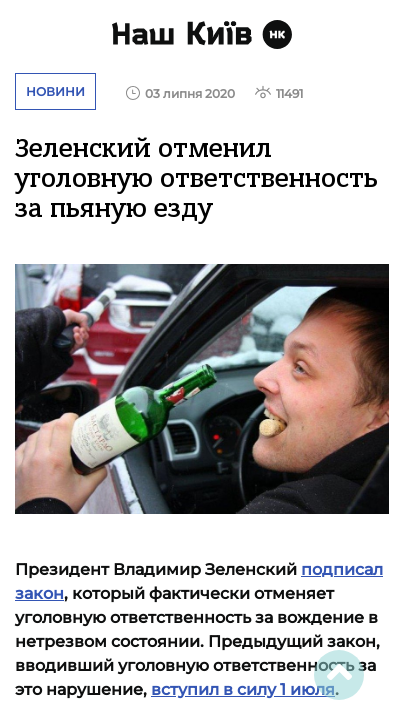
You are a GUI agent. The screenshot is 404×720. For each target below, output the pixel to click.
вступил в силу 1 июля (243, 689)
